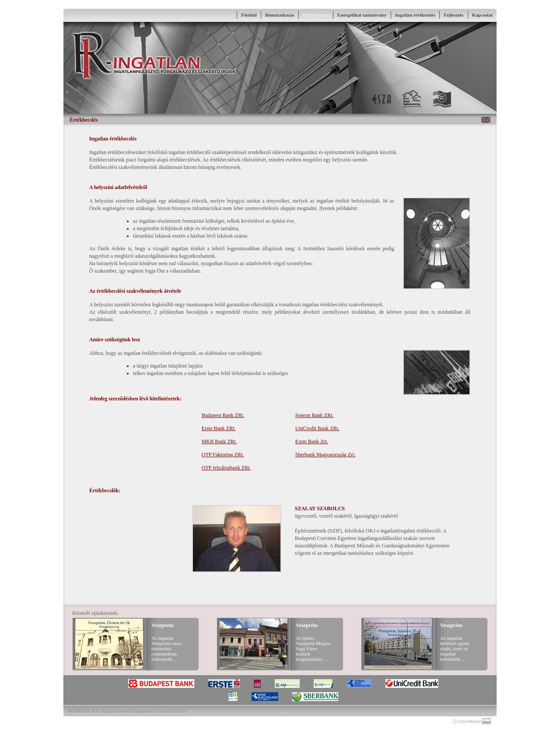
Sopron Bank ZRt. (315, 415)
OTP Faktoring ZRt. (223, 455)
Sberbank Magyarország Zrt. (325, 455)
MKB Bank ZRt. (219, 442)
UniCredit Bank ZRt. (317, 428)
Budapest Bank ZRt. (223, 415)
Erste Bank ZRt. (219, 428)
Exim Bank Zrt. (312, 442)
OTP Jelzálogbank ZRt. (226, 468)
